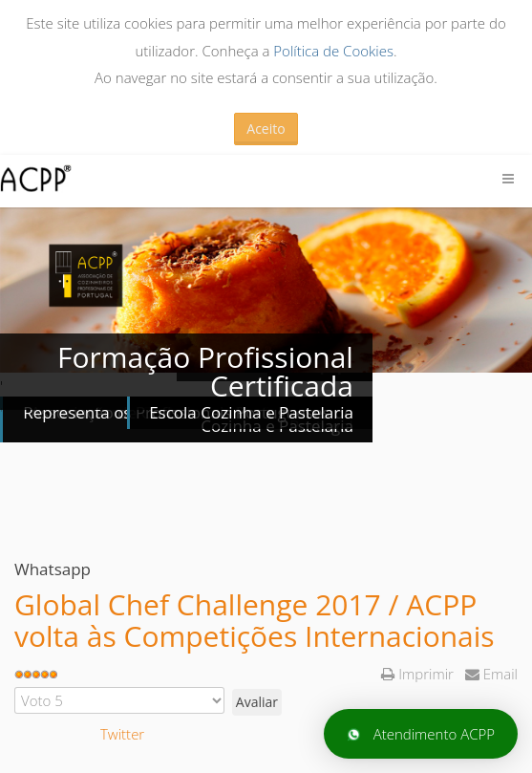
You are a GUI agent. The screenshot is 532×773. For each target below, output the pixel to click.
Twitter (122, 734)
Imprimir (419, 674)
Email (491, 674)
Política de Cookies (333, 51)
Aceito (266, 129)
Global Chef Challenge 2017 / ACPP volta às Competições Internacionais (255, 620)
